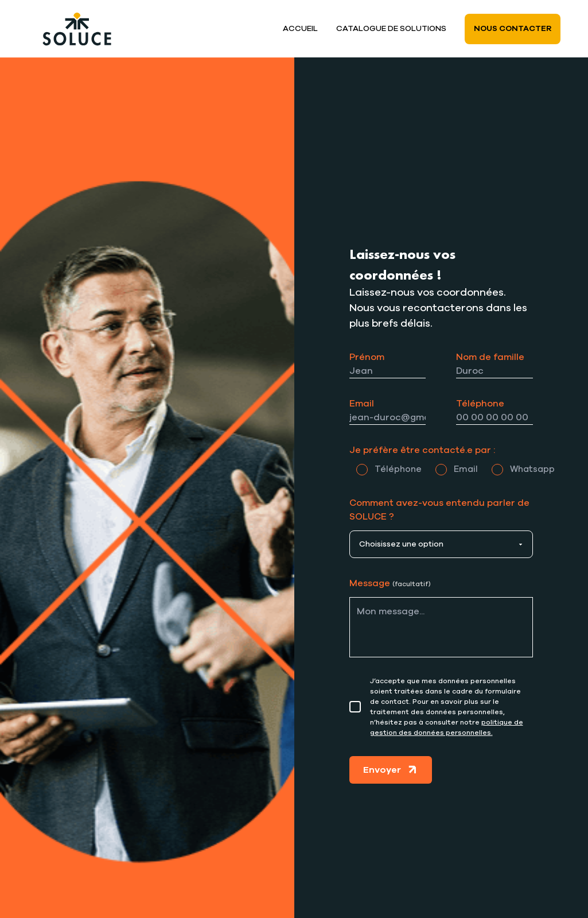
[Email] (388, 418)
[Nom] (494, 371)
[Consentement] (355, 707)
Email (362, 404)
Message (390, 583)
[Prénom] (388, 371)
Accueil (300, 29)
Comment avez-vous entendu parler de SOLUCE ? (439, 510)
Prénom (367, 357)
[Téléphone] (494, 418)
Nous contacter (513, 29)
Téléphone (480, 404)
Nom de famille (490, 357)
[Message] (441, 627)
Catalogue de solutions (391, 29)
